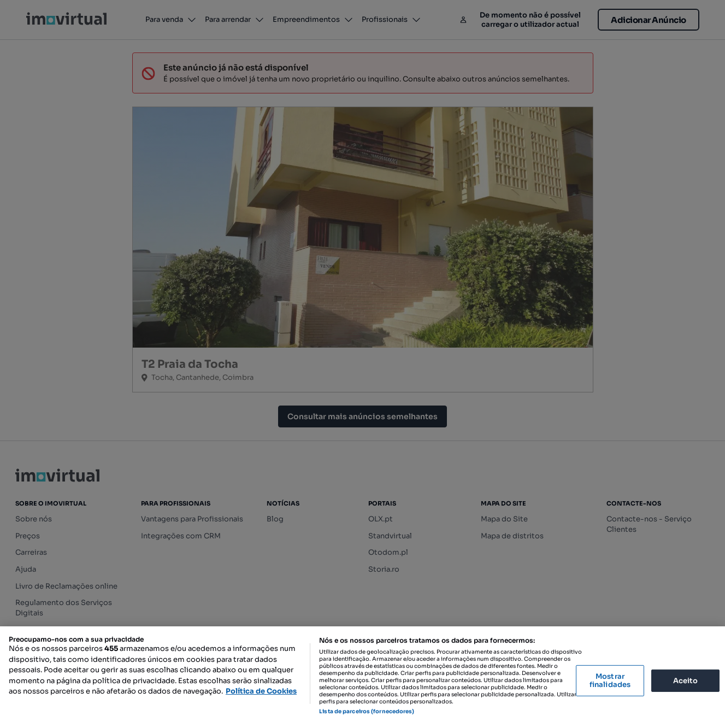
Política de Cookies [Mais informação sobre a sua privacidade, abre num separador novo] (261, 691)
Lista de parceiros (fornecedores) (367, 711)
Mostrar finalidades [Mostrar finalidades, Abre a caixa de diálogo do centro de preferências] (610, 681)
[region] (362, 677)
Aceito (686, 680)
